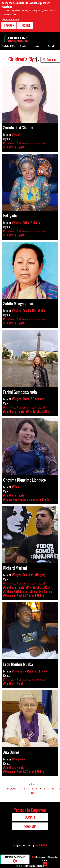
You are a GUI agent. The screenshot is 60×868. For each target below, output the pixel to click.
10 (53, 789)
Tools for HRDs (9, 46)
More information (11, 19)
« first (32, 784)
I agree (9, 25)
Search (51, 46)
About (37, 46)
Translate (53, 59)
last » (34, 793)
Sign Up (30, 826)
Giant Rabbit (41, 845)
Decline (25, 25)
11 (59, 789)
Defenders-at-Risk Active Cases (45, 859)
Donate (23, 46)
